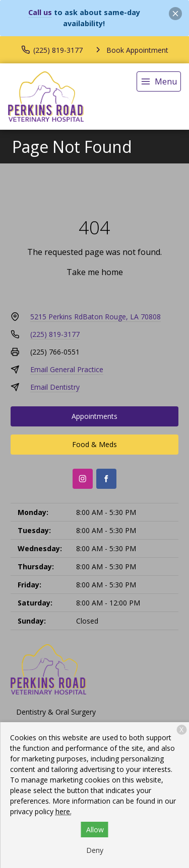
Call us (40, 12)
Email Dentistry (55, 387)
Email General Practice (67, 369)
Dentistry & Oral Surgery (56, 712)
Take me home (95, 272)
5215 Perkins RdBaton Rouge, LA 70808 (96, 317)
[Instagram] (83, 479)
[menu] (159, 81)
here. (64, 811)
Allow (95, 830)
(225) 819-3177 (55, 334)
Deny (95, 850)
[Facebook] (106, 479)
